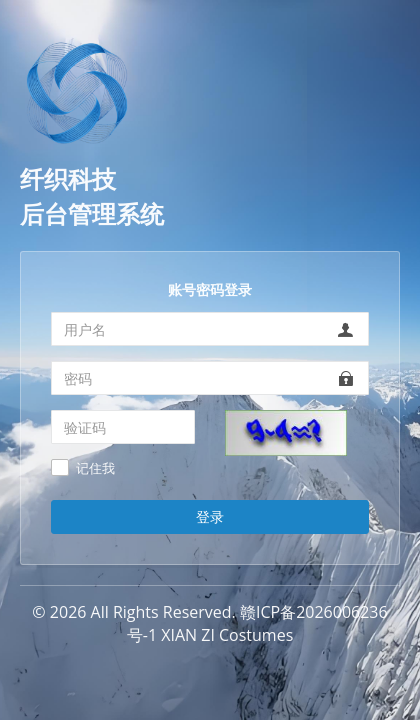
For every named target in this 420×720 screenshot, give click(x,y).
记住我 (95, 469)
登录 (210, 516)
